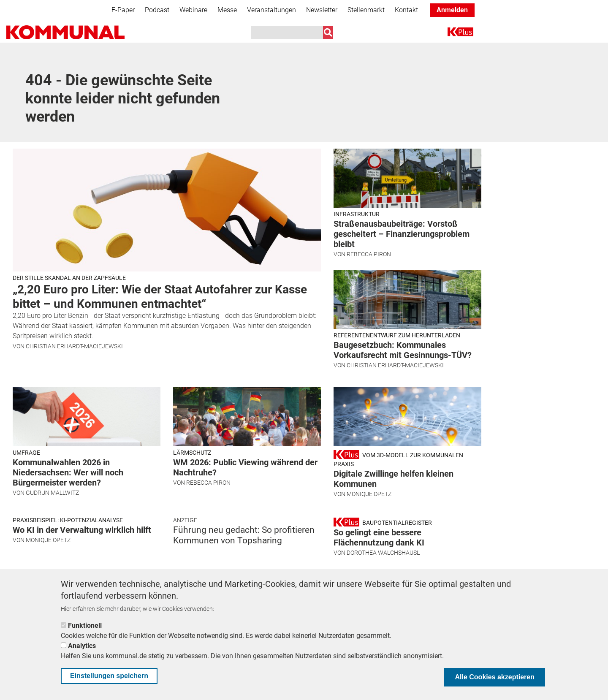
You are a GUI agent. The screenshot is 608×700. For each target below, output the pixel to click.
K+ (453, 34)
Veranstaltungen (271, 10)
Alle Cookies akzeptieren (495, 677)
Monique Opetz (369, 494)
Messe (227, 10)
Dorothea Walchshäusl (383, 553)
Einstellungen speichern (109, 676)
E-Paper (123, 10)
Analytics (82, 646)
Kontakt (406, 10)
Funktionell (85, 625)
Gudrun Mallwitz (52, 493)
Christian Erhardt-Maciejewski (74, 346)
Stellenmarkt (366, 10)
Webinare (193, 10)
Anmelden (452, 10)
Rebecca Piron (369, 254)
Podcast (157, 10)
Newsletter (322, 10)
